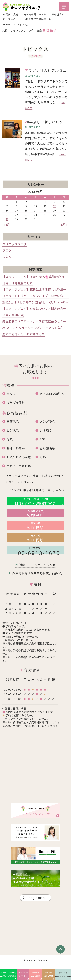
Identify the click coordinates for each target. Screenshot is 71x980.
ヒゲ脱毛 (13, 430)
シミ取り (46, 430)
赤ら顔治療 (47, 448)
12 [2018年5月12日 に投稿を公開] (54, 206)
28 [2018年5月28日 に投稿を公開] (7, 219)
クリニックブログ (14, 244)
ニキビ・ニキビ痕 (19, 466)
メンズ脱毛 (47, 421)
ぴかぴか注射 (16, 402)
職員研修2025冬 (13, 315)
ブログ (7, 250)
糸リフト (13, 394)
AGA (43, 439)
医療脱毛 (13, 421)
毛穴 (10, 439)
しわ (43, 457)
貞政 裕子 (49, 30)
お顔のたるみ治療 (19, 457)
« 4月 (7, 225)
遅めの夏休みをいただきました (24, 334)
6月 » (64, 225)
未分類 (7, 257)
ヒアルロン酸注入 (52, 394)
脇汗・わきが (16, 448)
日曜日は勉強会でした (18, 283)
